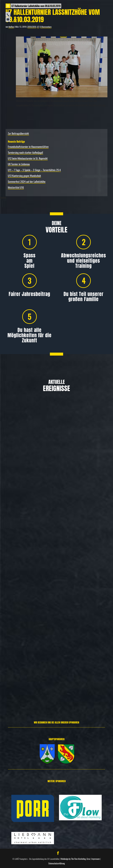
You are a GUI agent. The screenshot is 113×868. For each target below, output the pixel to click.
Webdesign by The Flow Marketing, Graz (75, 859)
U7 (38, 27)
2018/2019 (32, 27)
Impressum (96, 859)
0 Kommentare (46, 27)
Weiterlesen (12, 492)
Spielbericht (27, 685)
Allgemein (18, 477)
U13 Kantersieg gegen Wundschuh (24, 176)
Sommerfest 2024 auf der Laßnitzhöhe (27, 182)
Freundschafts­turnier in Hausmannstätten (28, 147)
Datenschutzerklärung (57, 863)
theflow (11, 27)
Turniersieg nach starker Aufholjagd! (25, 152)
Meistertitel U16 (16, 187)
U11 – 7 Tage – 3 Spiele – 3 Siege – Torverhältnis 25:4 (34, 170)
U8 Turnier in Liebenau (19, 164)
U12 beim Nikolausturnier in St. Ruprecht (28, 158)
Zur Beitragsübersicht (18, 133)
